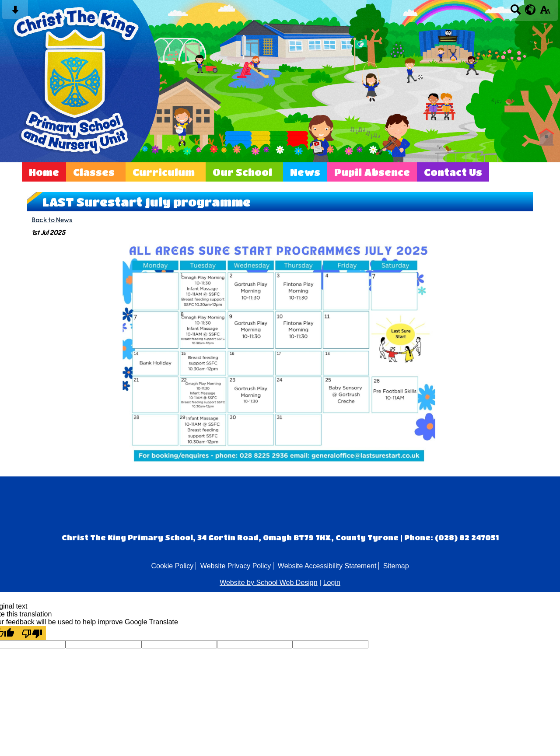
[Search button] (516, 12)
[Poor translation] (32, 633)
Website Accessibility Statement (327, 566)
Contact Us (453, 172)
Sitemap (396, 566)
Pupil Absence (372, 172)
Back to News (52, 220)
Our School (242, 172)
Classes (94, 172)
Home (44, 172)
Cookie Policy (172, 566)
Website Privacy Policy (236, 566)
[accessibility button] (545, 12)
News (305, 172)
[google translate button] (530, 10)
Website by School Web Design (269, 583)
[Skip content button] (15, 12)
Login (332, 583)
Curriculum (164, 172)
